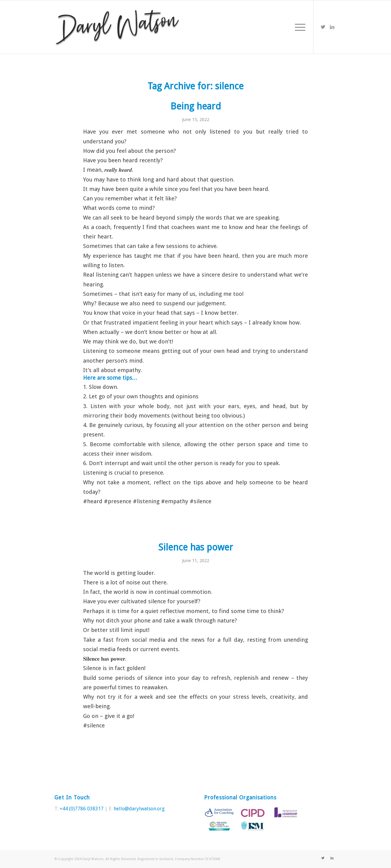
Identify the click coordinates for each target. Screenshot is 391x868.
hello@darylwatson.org (139, 809)
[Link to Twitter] (323, 27)
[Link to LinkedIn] (332, 27)
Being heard (196, 106)
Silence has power (196, 547)
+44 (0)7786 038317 (82, 809)
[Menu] (298, 27)
